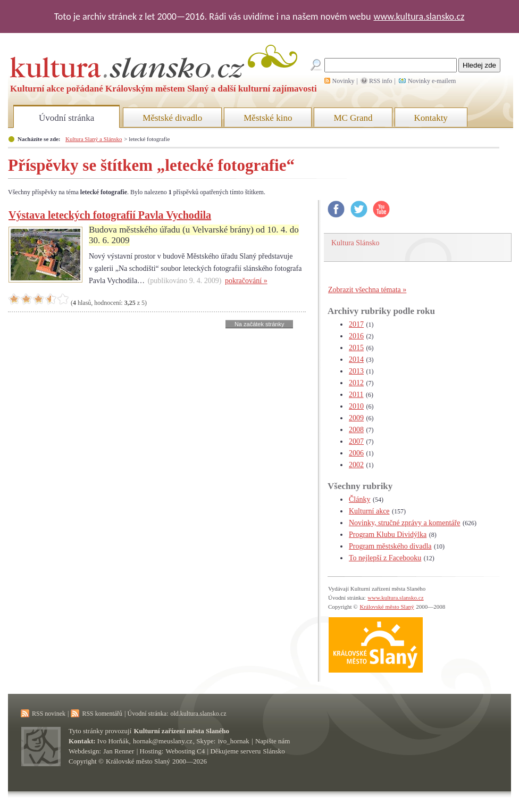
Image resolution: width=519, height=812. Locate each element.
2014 (356, 359)
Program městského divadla (390, 546)
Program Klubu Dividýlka (388, 535)
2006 (356, 453)
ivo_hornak (234, 741)
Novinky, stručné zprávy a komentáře (404, 523)
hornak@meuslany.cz (163, 741)
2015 (356, 348)
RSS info (381, 81)
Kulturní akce (369, 511)
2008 (356, 430)
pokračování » (246, 281)
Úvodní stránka (66, 118)
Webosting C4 (186, 751)
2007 (356, 441)
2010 (356, 406)
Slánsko (274, 751)
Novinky (344, 81)
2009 (356, 418)
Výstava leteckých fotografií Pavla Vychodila (110, 215)
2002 (356, 465)
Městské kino (268, 118)
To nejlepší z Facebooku (385, 558)
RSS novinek (49, 714)
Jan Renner (119, 751)
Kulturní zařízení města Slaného (182, 731)
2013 (356, 371)
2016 (356, 336)
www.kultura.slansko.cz (419, 16)
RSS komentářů (102, 714)
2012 (356, 383)
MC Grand (353, 118)
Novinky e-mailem (432, 81)
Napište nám (273, 741)
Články (359, 499)
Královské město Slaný (387, 607)
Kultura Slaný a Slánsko (94, 139)
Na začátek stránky (259, 324)
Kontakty (431, 118)
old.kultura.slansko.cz (198, 714)
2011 (356, 395)
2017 (356, 324)
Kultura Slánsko (355, 243)
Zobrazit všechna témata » (367, 290)
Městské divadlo (172, 118)
